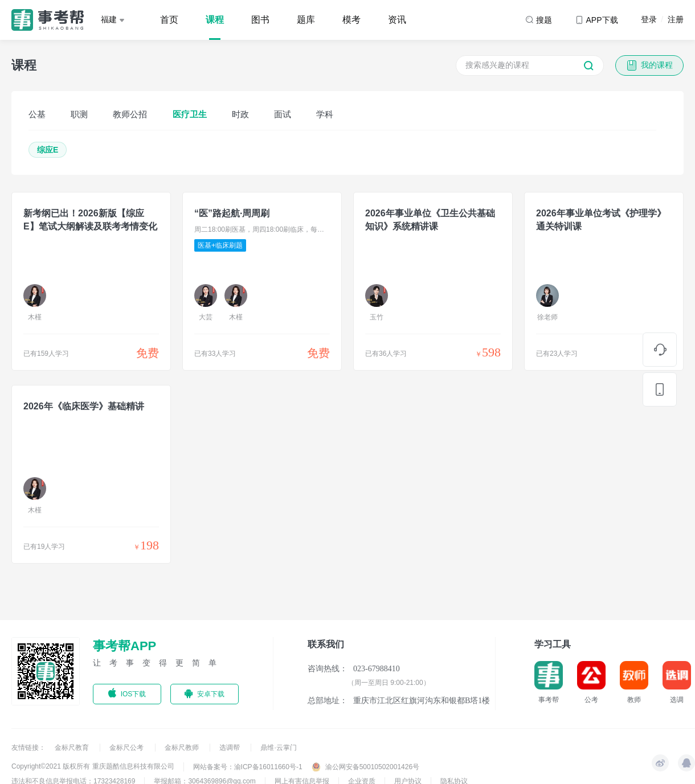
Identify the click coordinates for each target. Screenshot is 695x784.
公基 (37, 114)
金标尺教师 (183, 748)
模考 (351, 20)
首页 (169, 20)
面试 (283, 114)
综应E (48, 150)
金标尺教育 (73, 748)
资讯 (397, 20)
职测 (79, 114)
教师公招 (130, 114)
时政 (240, 114)
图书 (260, 20)
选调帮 (230, 748)
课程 (215, 20)
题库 (306, 20)
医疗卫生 (190, 114)
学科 (325, 114)
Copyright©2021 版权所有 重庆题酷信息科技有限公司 (93, 766)
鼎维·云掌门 (278, 748)
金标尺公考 (127, 748)
